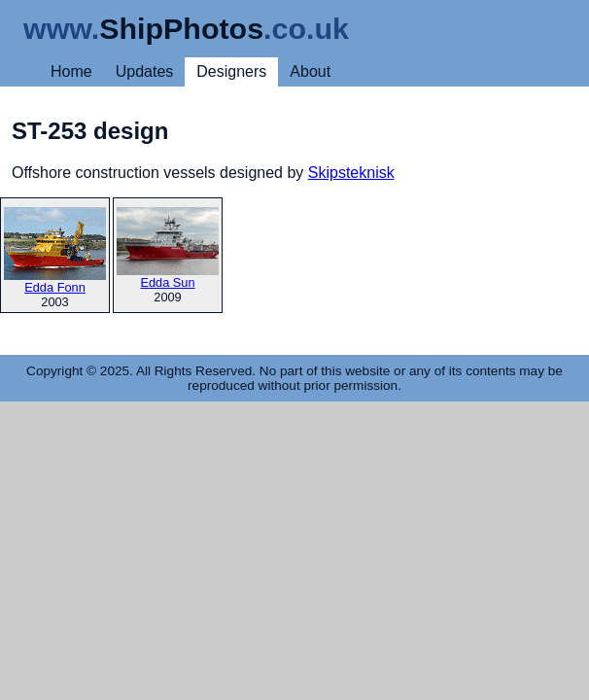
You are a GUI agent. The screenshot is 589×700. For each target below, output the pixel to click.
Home (71, 71)
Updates (145, 71)
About (310, 71)
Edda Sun (168, 248)
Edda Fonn (55, 251)
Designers (231, 71)
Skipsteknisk (351, 173)
